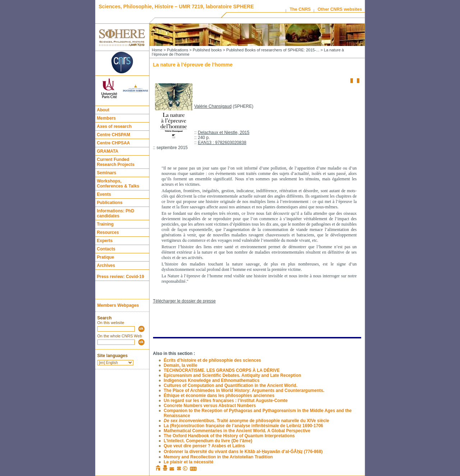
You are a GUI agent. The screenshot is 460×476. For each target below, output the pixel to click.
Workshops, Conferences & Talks (118, 184)
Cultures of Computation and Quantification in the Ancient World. (231, 385)
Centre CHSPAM (114, 135)
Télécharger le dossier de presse (185, 301)
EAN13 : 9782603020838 (222, 143)
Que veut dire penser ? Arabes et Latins (204, 446)
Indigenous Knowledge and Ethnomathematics (212, 380)
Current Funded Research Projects (116, 162)
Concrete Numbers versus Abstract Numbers (210, 406)
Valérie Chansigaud (213, 106)
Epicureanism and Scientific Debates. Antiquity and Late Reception (233, 375)
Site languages (113, 356)
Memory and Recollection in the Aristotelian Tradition (218, 457)
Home (157, 50)
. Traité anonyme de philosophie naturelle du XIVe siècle (247, 421)
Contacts (106, 249)
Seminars (107, 173)
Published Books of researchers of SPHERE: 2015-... (273, 50)
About (103, 110)
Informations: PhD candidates (116, 213)
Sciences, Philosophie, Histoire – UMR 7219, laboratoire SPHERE (176, 6)
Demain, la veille (181, 365)
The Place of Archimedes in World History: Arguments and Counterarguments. (244, 390)
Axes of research (114, 126)
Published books (207, 50)
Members (107, 118)
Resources (108, 232)
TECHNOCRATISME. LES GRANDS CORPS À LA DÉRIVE (222, 370)
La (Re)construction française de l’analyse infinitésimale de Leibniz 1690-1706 (244, 426)
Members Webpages (118, 305)
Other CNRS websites (340, 9)
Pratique (106, 257)
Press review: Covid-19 (121, 277)
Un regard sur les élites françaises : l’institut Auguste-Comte (226, 401)
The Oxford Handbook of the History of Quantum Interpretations (229, 436)
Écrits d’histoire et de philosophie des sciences (213, 360)
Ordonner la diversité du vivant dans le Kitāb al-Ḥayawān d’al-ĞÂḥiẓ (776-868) (243, 452)
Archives (106, 265)
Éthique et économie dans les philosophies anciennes (219, 396)
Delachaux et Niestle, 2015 (224, 133)
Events (104, 194)
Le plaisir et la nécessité (189, 462)
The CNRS (300, 9)
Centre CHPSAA (114, 143)
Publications (110, 203)
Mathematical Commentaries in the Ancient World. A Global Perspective (237, 431)
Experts (105, 241)
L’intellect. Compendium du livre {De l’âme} (208, 441)
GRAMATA (108, 151)
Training (105, 224)
